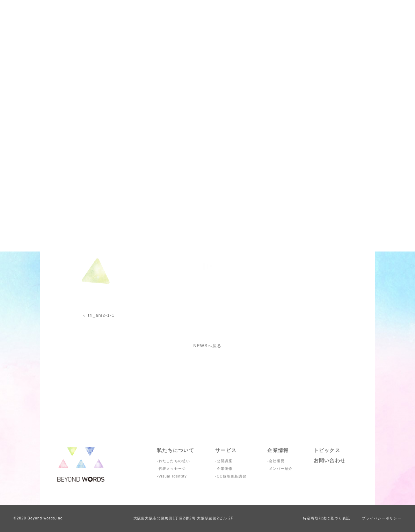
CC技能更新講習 (232, 476)
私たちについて (176, 450)
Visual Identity (173, 476)
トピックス (327, 450)
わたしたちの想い (174, 461)
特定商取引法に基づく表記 (326, 518)
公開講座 (225, 461)
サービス (226, 450)
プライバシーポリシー (382, 518)
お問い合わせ (330, 460)
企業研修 (225, 469)
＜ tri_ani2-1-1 (98, 315)
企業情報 (278, 450)
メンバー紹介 (281, 469)
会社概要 (277, 461)
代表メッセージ (172, 469)
